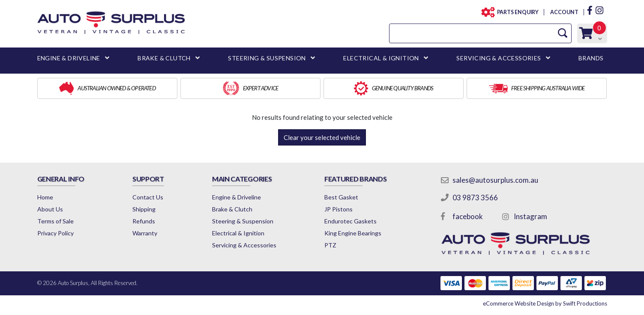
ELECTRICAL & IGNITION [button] (381, 58)
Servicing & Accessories (244, 245)
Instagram (530, 216)
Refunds (144, 221)
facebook (468, 216)
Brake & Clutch (232, 209)
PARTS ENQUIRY (515, 12)
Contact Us (148, 197)
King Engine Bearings (353, 233)
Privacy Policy (55, 233)
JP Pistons (338, 209)
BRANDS (591, 58)
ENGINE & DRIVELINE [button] (69, 58)
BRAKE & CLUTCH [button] (164, 58)
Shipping (144, 209)
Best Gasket (341, 197)
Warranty (145, 233)
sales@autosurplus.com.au (495, 180)
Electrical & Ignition (238, 233)
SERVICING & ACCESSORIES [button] (499, 58)
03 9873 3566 (475, 198)
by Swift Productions (545, 303)
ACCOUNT (564, 12)
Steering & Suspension (243, 221)
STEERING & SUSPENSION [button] (267, 58)
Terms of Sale (55, 221)
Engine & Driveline (237, 197)
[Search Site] (563, 33)
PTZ (330, 245)
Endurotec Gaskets (350, 221)
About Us (50, 209)
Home (45, 197)
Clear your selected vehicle (322, 137)
